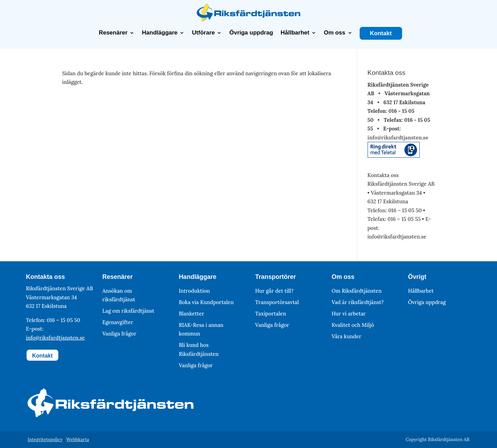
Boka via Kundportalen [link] (206, 302)
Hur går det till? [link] (274, 290)
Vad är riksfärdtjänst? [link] (358, 302)
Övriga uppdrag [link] (251, 33)
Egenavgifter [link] (118, 322)
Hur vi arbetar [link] (349, 313)
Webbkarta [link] (78, 440)
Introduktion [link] (194, 290)
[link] (248, 20)
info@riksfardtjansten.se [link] (398, 137)
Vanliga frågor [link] (119, 334)
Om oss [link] (334, 33)
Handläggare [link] (160, 33)
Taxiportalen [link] (270, 313)
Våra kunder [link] (347, 336)
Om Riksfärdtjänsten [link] (357, 290)
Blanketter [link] (192, 313)
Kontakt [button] (42, 356)
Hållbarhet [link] (295, 33)
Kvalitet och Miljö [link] (353, 325)
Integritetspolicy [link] (45, 440)
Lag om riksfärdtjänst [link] (128, 311)
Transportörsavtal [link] (277, 302)
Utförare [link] (203, 33)
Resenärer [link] (113, 33)
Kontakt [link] (381, 33)
